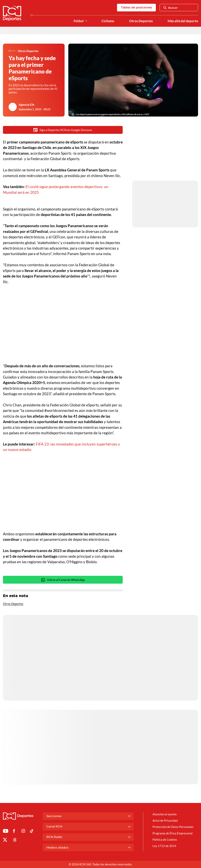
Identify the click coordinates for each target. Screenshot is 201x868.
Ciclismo (108, 21)
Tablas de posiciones (136, 7)
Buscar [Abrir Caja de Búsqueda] (171, 8)
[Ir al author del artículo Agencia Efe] (13, 107)
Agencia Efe (26, 105)
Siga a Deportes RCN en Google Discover (63, 130)
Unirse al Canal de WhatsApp (63, 580)
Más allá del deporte (183, 21)
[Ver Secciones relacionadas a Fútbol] (86, 21)
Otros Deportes (141, 21)
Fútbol (79, 21)
